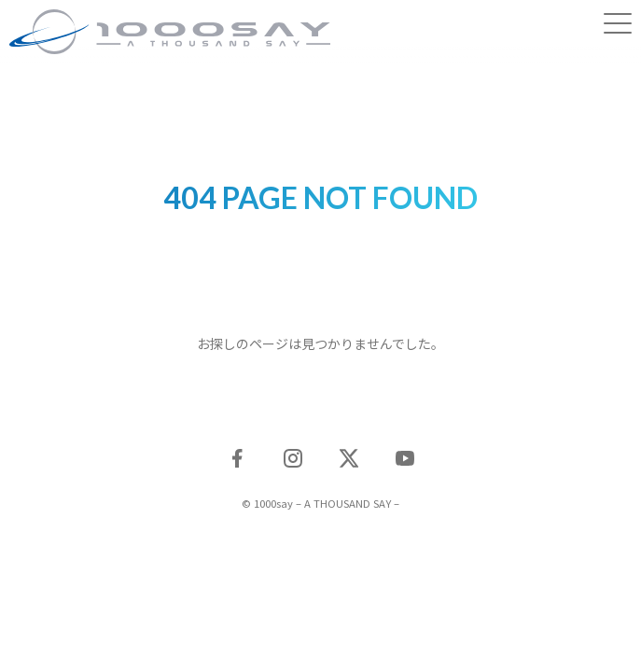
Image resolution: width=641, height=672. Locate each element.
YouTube (405, 458)
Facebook (237, 458)
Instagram (293, 458)
